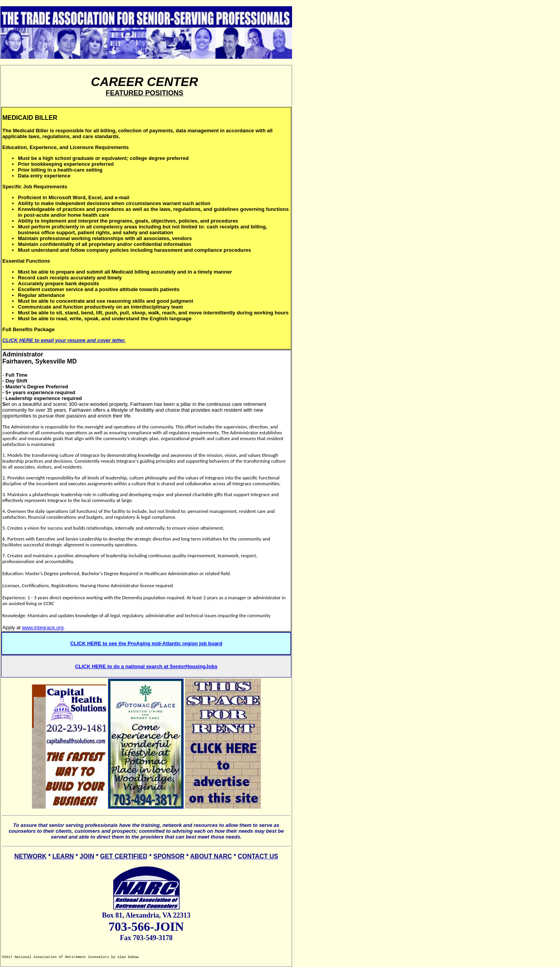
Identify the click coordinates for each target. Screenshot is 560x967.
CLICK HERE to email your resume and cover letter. (64, 340)
